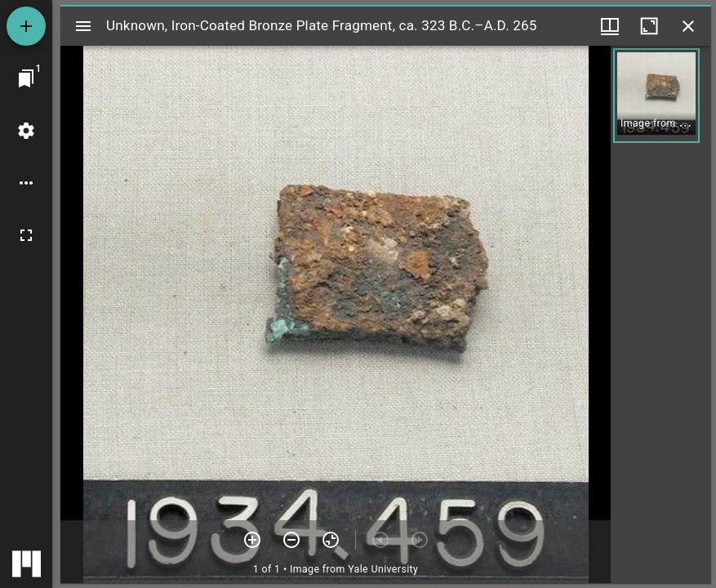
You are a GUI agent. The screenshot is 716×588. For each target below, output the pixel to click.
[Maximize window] (649, 26)
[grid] (661, 314)
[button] (656, 96)
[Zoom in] (252, 540)
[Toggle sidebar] (83, 26)
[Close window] (688, 26)
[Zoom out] (291, 540)
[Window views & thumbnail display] (610, 26)
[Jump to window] (26, 78)
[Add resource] (26, 26)
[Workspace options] (26, 183)
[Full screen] (26, 235)
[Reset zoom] (331, 540)
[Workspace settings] (26, 131)
